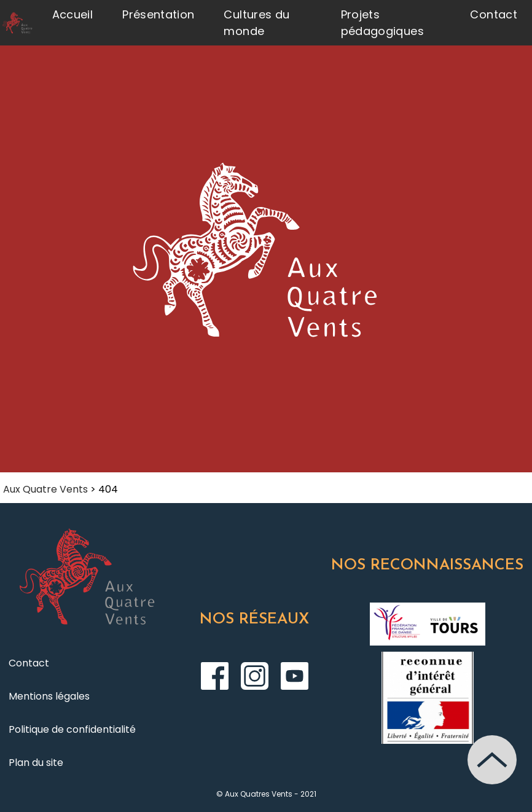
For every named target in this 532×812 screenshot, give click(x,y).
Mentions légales (49, 696)
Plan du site (36, 763)
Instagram (255, 676)
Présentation (158, 14)
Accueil (73, 14)
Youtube (295, 676)
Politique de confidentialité (72, 729)
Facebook (215, 676)
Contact (494, 14)
